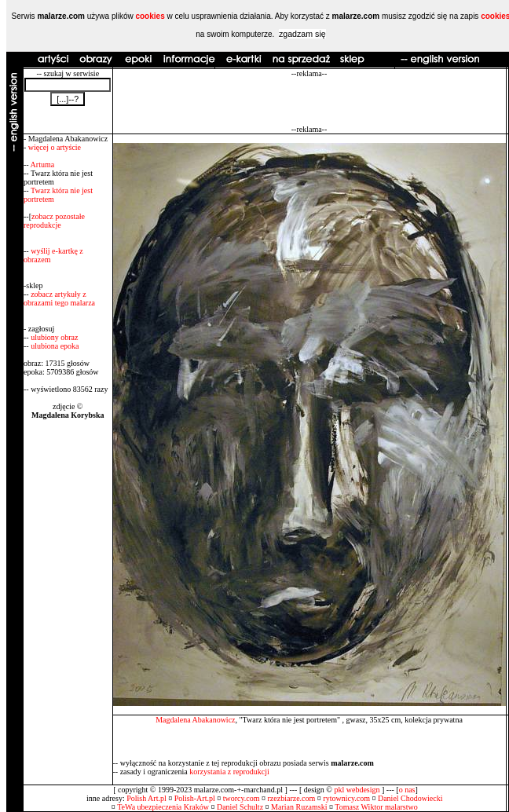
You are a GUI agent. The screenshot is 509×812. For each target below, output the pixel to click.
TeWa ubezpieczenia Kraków (163, 807)
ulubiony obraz (54, 337)
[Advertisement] (309, 101)
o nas (407, 790)
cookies (150, 16)
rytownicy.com (346, 798)
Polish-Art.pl (195, 798)
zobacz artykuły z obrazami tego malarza (59, 298)
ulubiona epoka (55, 346)
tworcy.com (242, 798)
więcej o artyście (55, 147)
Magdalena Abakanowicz (195, 720)
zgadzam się (302, 34)
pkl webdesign (357, 790)
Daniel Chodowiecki (410, 798)
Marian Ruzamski (299, 807)
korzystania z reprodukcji (229, 772)
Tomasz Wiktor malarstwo (376, 807)
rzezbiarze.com (292, 798)
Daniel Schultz (240, 807)
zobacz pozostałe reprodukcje (54, 221)
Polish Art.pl (146, 798)
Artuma (43, 165)
